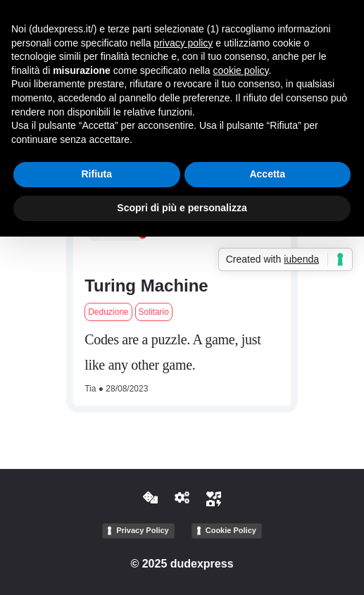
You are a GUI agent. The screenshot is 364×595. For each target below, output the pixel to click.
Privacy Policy (143, 530)
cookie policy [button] (240, 70)
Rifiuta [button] (96, 174)
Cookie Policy (231, 530)
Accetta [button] (267, 174)
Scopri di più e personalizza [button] (182, 208)
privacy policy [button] (183, 43)
